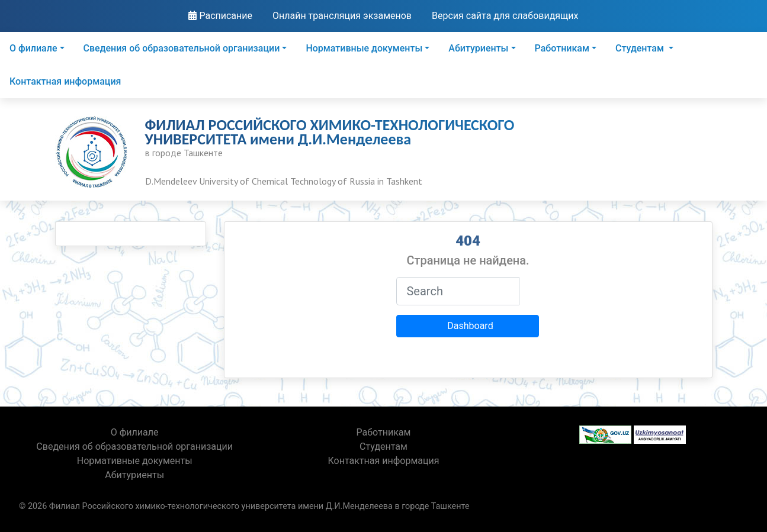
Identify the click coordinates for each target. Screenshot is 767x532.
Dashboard (470, 326)
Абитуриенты (478, 48)
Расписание (220, 16)
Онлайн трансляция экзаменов (342, 16)
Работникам (562, 48)
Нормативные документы (364, 48)
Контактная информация (65, 81)
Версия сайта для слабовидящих (505, 16)
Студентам (641, 48)
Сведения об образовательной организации (182, 48)
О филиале (33, 48)
